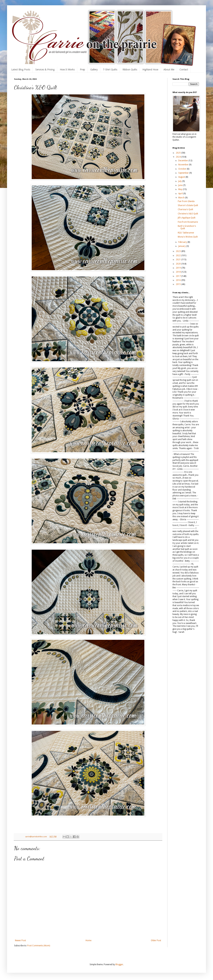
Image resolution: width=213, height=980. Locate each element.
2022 (179, 255)
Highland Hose (150, 70)
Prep (82, 70)
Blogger (119, 964)
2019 (179, 268)
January (182, 246)
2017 (179, 276)
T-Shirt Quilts (110, 70)
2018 (179, 272)
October (183, 169)
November (184, 165)
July (180, 181)
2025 (179, 153)
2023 (179, 251)
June (181, 185)
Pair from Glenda (186, 201)
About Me (169, 70)
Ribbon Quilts (130, 70)
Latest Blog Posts (21, 70)
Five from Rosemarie (188, 222)
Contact (184, 70)
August (182, 177)
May (181, 189)
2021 (179, 260)
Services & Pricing (45, 70)
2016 (179, 280)
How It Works (67, 70)
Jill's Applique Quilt (187, 218)
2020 (179, 264)
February (183, 242)
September (184, 173)
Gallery (94, 70)
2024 (179, 157)
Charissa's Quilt (185, 209)
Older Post (156, 940)
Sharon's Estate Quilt (188, 205)
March (182, 198)
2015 (179, 284)
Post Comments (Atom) (39, 946)
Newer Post (20, 940)
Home (88, 940)
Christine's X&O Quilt (188, 214)
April (181, 194)
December (183, 161)
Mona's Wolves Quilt (188, 237)
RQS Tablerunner (186, 233)
